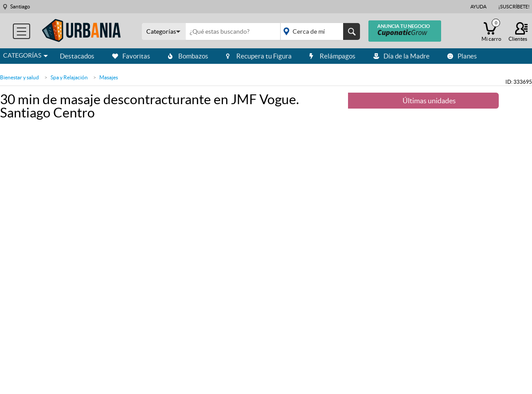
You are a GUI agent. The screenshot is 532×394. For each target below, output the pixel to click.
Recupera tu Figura (259, 56)
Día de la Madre (401, 56)
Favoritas (131, 56)
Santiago (20, 6)
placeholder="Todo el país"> (319, 31)
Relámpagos (332, 56)
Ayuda (478, 7)
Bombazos (188, 56)
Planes (462, 56)
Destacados (77, 56)
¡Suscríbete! (514, 7)
